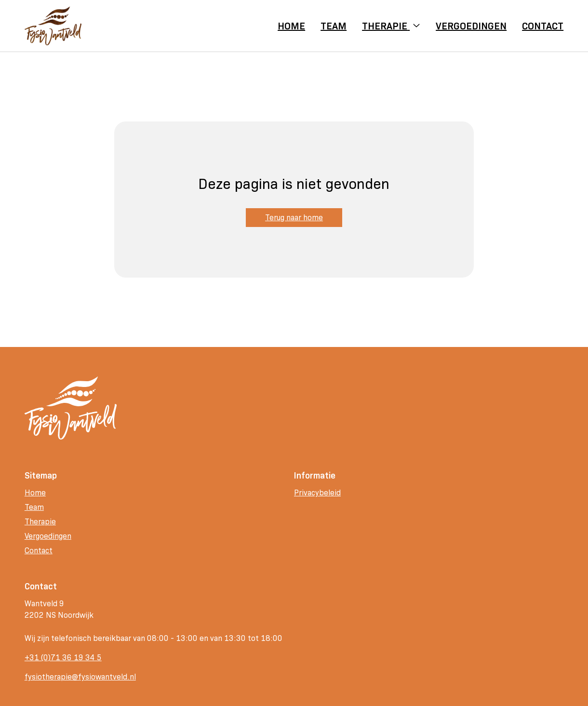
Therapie (40, 522)
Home (35, 493)
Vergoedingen (48, 536)
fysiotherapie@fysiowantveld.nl (80, 677)
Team (34, 507)
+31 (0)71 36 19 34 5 (63, 658)
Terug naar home (294, 218)
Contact (39, 551)
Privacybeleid (317, 493)
